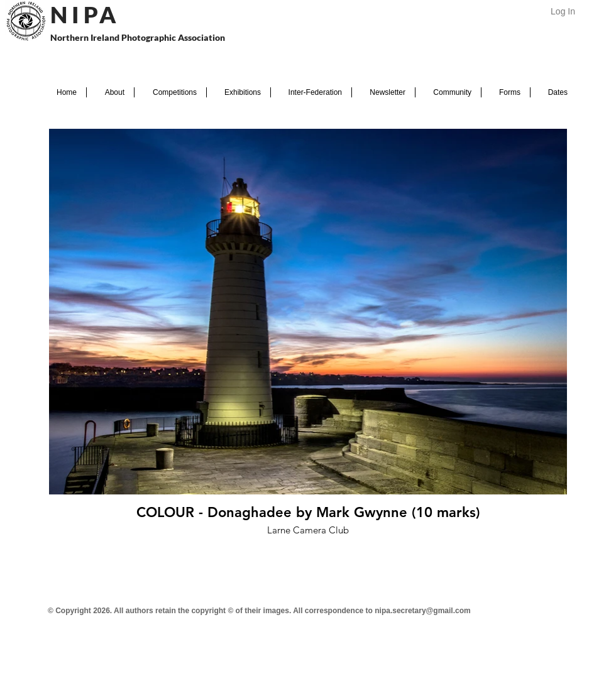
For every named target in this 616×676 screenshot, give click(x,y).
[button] (110, 92)
